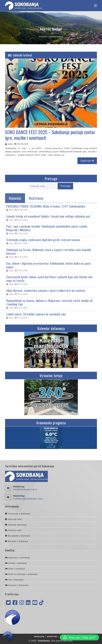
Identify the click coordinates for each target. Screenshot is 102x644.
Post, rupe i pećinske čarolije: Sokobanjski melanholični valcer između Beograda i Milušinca (47, 228)
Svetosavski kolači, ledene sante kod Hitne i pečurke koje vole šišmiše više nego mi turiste (49, 279)
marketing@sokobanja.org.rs (28, 499)
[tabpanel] (51, 262)
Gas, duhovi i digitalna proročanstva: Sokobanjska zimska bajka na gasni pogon (48, 265)
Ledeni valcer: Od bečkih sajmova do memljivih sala (36, 314)
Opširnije (87, 161)
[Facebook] (15, 603)
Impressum (39, 637)
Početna (43, 37)
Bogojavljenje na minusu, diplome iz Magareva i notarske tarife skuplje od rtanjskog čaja (49, 302)
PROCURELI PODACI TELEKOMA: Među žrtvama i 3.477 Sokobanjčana (46, 206)
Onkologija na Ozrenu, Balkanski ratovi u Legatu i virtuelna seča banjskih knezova (49, 252)
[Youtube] (35, 603)
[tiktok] (41, 603)
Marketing (52, 637)
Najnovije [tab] (15, 198)
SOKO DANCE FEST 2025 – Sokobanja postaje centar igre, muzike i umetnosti (50, 135)
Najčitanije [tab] (36, 198)
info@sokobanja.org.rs (25, 489)
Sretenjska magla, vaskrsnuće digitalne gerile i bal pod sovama (43, 240)
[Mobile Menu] (95, 6)
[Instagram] (22, 603)
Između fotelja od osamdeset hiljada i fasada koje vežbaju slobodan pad (48, 216)
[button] (79, 637)
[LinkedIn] (28, 603)
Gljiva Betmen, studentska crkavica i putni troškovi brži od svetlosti (46, 290)
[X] (8, 603)
